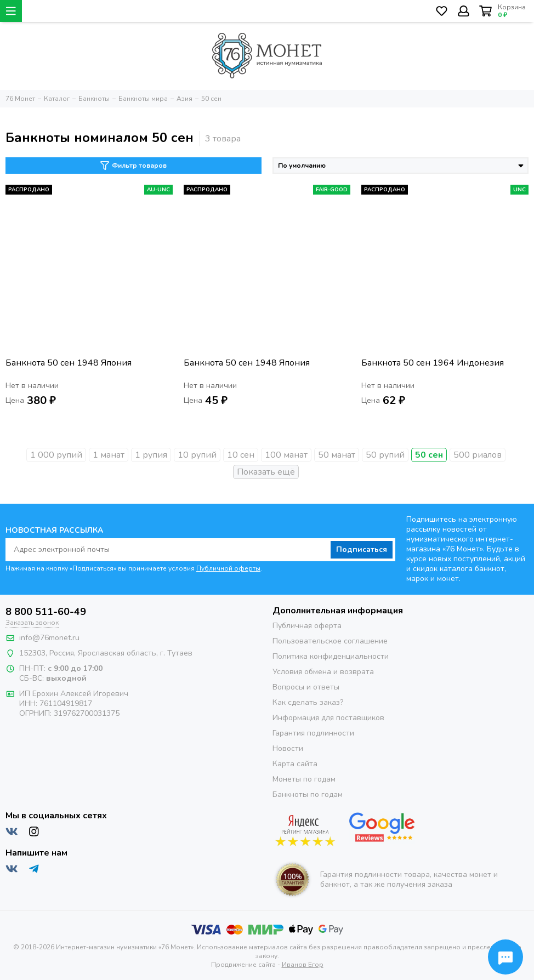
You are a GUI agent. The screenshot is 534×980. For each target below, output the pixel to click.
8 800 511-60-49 (46, 612)
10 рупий (197, 455)
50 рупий (385, 455)
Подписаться (362, 549)
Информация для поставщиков (328, 718)
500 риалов (478, 455)
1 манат (109, 455)
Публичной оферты (228, 568)
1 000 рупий (56, 455)
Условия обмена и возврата (323, 672)
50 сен (429, 455)
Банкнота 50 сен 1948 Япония (69, 363)
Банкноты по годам (308, 794)
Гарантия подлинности (313, 733)
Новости (288, 748)
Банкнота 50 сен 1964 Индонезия (433, 363)
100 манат (286, 455)
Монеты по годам (304, 779)
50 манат (337, 455)
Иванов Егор (303, 965)
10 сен (241, 455)
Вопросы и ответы (306, 687)
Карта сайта (295, 764)
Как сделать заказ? (308, 702)
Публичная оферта (307, 626)
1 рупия (151, 455)
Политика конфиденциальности (331, 656)
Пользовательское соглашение (330, 641)
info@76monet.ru (49, 638)
